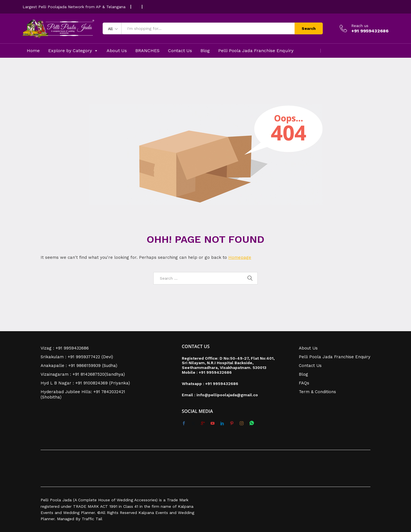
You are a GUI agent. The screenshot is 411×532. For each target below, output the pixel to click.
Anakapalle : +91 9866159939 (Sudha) (79, 366)
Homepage (240, 257)
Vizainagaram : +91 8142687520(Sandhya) (83, 374)
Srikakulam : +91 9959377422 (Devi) (77, 357)
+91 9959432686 (215, 372)
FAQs (304, 383)
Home (33, 51)
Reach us (360, 26)
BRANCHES (147, 51)
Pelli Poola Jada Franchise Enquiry (256, 51)
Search (309, 28)
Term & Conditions (317, 392)
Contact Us (180, 51)
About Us (117, 51)
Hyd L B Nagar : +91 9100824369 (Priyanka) (85, 383)
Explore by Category (73, 51)
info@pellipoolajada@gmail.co (227, 395)
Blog (205, 51)
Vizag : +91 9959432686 (65, 348)
